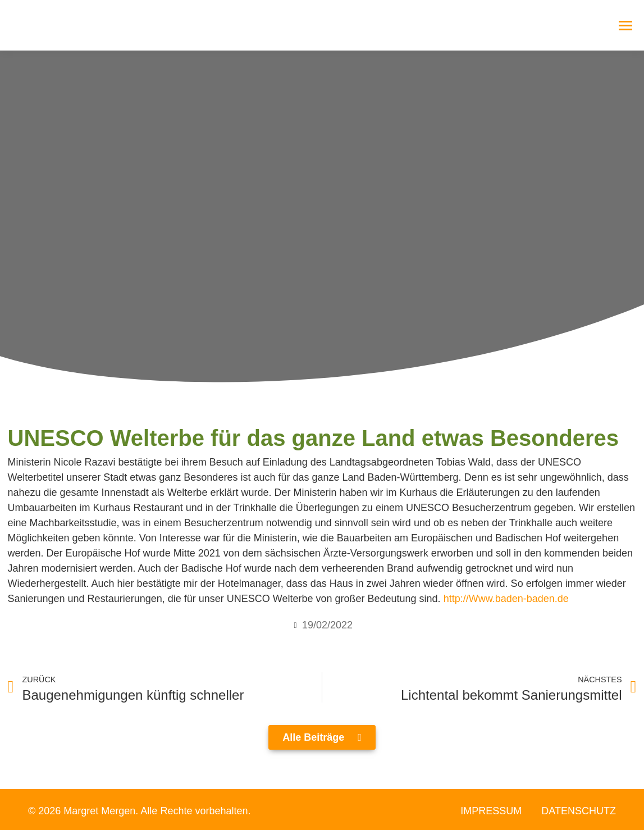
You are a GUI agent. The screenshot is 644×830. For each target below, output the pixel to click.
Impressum (491, 811)
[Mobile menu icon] (625, 26)
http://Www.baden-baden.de (506, 599)
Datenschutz (579, 811)
